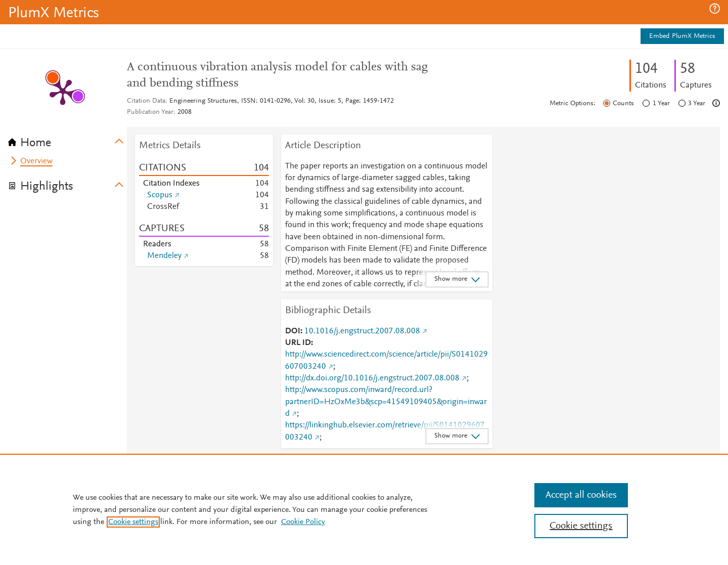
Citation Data (146, 101)
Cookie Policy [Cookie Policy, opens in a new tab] (303, 522)
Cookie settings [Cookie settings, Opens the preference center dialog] (581, 526)
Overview (36, 161)
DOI (293, 331)
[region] (364, 509)
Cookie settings (133, 522)
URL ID (298, 343)
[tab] (67, 140)
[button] (715, 9)
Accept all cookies (581, 495)
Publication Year (150, 112)
